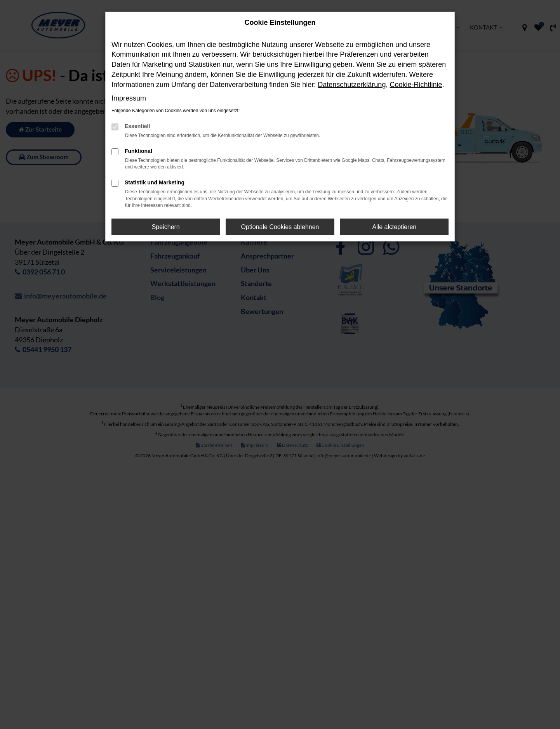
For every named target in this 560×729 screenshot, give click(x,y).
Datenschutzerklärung (352, 85)
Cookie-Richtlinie (416, 85)
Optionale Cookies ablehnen (280, 227)
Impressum (129, 98)
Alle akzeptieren (394, 227)
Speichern (166, 227)
